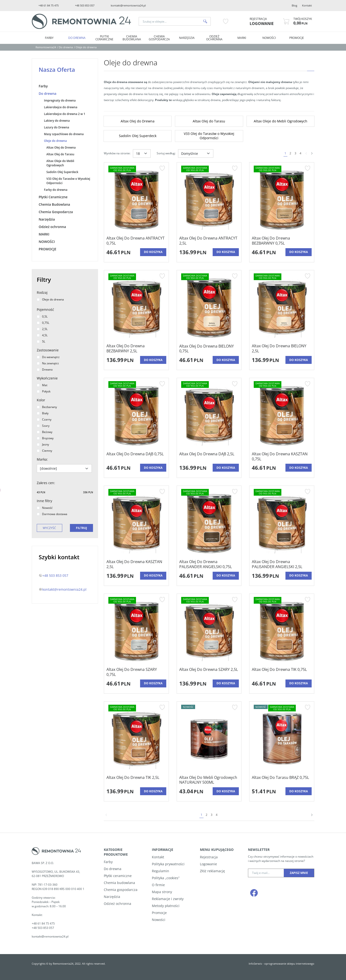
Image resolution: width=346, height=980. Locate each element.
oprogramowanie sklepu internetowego (289, 964)
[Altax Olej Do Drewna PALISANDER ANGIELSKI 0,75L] (209, 564)
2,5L (42, 329)
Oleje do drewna (55, 141)
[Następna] (312, 153)
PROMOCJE (297, 38)
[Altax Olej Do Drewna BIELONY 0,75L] (209, 349)
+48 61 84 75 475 (49, 5)
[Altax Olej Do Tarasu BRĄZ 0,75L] (280, 780)
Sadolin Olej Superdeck (62, 172)
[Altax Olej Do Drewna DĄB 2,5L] (207, 457)
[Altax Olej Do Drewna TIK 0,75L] (279, 672)
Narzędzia (187, 38)
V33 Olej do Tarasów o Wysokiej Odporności (68, 181)
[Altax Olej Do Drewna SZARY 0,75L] (136, 672)
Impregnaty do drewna (60, 100)
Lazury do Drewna (57, 127)
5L (41, 341)
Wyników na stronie (117, 153)
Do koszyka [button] (153, 252)
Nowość (45, 508)
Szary (43, 426)
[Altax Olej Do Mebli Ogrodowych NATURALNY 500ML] (209, 780)
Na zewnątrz (48, 363)
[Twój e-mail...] (266, 873)
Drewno (45, 370)
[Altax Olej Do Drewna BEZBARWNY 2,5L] (136, 349)
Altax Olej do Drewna (61, 147)
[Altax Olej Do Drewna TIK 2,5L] (133, 780)
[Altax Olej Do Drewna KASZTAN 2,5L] (136, 564)
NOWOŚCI (269, 38)
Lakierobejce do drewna (61, 107)
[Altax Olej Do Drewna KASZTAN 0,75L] (282, 457)
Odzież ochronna (214, 38)
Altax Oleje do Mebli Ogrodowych (60, 163)
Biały (43, 413)
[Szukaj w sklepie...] (170, 21)
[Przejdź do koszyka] (303, 21)
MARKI (242, 38)
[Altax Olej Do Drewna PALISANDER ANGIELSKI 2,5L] (282, 564)
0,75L (43, 323)
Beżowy (45, 432)
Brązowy (45, 438)
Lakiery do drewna (57, 121)
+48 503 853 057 (85, 5)
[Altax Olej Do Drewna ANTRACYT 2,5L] (209, 241)
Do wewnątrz (48, 357)
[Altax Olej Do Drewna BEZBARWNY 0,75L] (282, 241)
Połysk (44, 391)
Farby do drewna (56, 190)
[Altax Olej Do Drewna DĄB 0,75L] (135, 457)
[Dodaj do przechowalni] (162, 168)
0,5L (42, 316)
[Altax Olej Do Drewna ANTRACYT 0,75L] (136, 241)
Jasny (43, 444)
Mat (42, 385)
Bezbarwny (47, 407)
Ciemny (44, 451)
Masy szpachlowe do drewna (64, 134)
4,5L (42, 335)
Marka (42, 459)
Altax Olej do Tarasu (60, 154)
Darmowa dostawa (52, 514)
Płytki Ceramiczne (104, 38)
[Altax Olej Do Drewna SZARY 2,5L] (209, 672)
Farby (49, 38)
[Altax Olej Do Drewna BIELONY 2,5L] (282, 349)
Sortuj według (166, 153)
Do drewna (77, 38)
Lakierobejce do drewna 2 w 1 (65, 114)
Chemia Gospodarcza (159, 38)
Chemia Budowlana (132, 38)
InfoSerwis (255, 964)
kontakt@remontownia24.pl (128, 5)
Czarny (44, 419)
